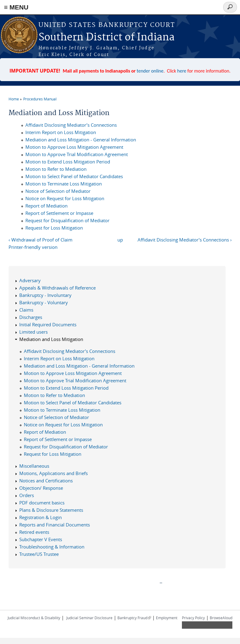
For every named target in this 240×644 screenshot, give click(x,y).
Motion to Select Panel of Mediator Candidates (74, 176)
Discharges (31, 317)
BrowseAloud (221, 618)
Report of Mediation (46, 206)
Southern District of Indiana (107, 37)
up (120, 240)
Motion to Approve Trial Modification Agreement (77, 154)
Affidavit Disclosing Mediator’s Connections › (185, 240)
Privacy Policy (193, 618)
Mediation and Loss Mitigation (51, 339)
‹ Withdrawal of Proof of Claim (41, 240)
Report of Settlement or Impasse (59, 213)
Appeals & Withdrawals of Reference (57, 288)
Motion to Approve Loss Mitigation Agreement (74, 147)
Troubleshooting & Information (52, 547)
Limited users (33, 332)
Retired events (34, 532)
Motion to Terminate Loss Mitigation (64, 184)
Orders (27, 495)
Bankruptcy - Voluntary (44, 302)
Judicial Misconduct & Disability (34, 618)
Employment (167, 618)
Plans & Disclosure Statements (51, 510)
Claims (26, 310)
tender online (150, 71)
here (182, 71)
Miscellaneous (34, 466)
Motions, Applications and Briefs (54, 473)
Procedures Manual (40, 99)
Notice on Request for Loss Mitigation (65, 198)
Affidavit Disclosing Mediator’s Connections (71, 125)
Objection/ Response (41, 488)
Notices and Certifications (46, 481)
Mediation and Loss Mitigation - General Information (81, 140)
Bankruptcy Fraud (134, 618)
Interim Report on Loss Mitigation (61, 132)
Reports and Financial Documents (55, 525)
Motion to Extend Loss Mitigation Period (68, 162)
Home (14, 99)
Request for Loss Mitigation (54, 228)
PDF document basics (42, 503)
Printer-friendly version (33, 247)
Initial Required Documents (48, 324)
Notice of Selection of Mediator (58, 191)
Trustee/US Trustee (39, 554)
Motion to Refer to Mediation (56, 169)
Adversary (30, 280)
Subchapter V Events (41, 539)
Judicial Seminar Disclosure (89, 618)
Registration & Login (41, 517)
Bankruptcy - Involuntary (45, 295)
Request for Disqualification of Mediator (67, 220)
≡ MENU (16, 7)
